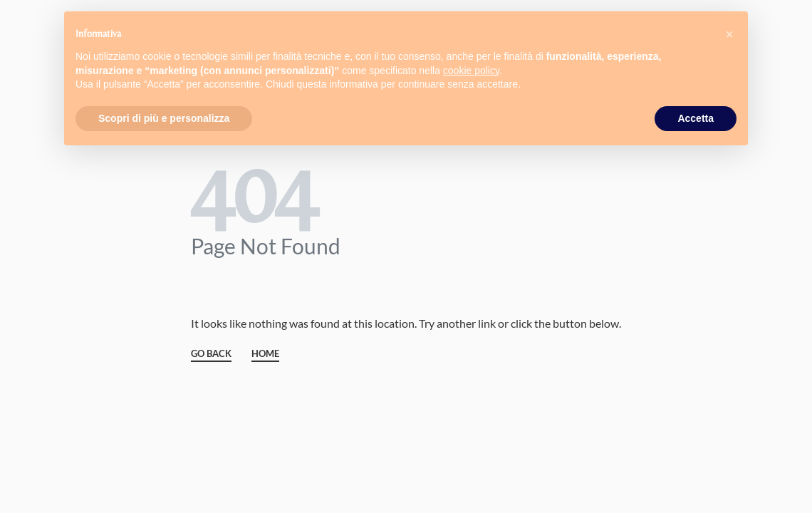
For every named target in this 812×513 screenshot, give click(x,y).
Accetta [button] (696, 118)
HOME (265, 354)
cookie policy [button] (471, 71)
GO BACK (211, 354)
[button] (729, 34)
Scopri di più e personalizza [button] (164, 118)
